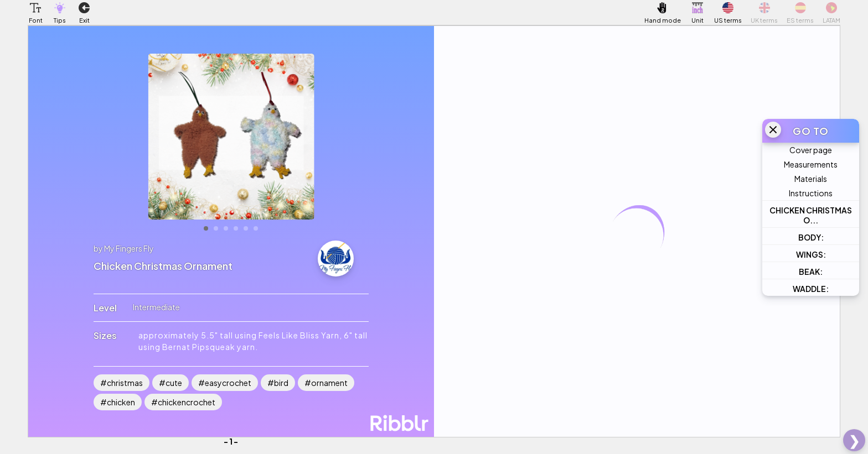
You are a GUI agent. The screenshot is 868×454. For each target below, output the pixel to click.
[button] (35, 8)
